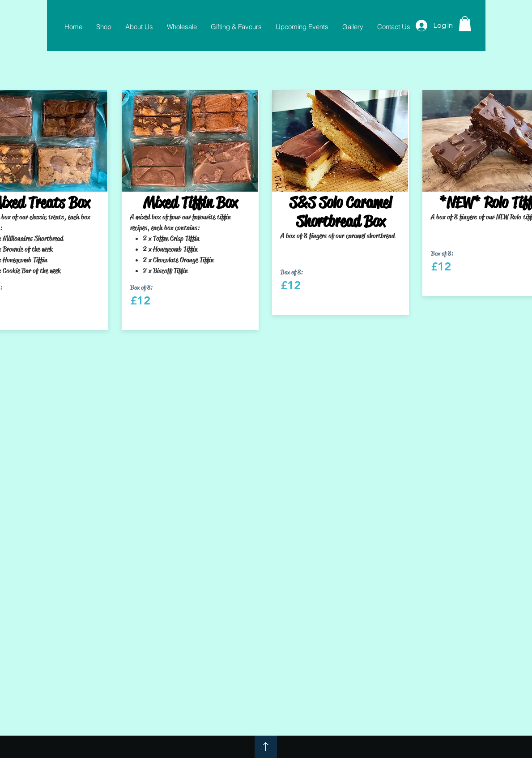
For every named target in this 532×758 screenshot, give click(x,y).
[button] (465, 24)
